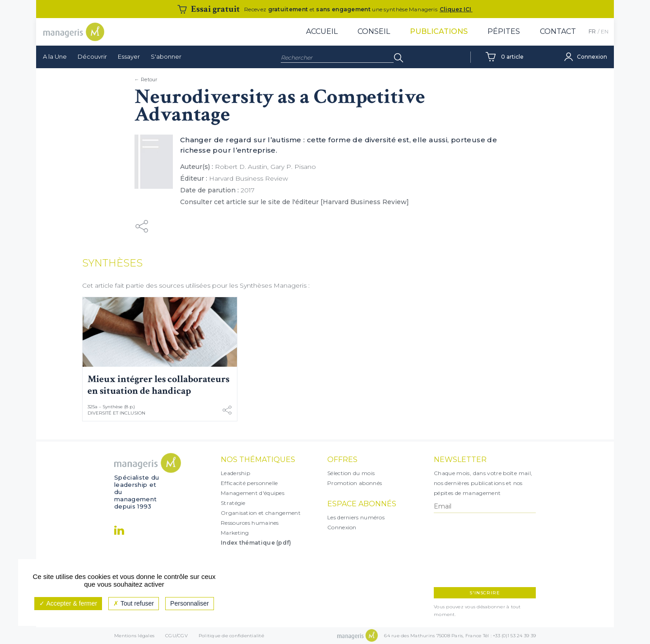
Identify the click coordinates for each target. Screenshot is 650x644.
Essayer (129, 56)
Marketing (235, 533)
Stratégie (233, 503)
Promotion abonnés (355, 483)
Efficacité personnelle (249, 483)
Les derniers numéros (356, 517)
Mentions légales (134, 636)
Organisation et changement (261, 513)
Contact (558, 31)
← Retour (146, 79)
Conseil (374, 31)
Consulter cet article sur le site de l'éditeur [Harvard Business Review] (295, 202)
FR (592, 31)
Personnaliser (190, 603)
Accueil (322, 31)
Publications (439, 31)
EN (605, 31)
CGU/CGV (176, 636)
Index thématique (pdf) (256, 543)
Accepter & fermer (68, 603)
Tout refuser (134, 603)
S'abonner (166, 56)
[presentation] (473, 550)
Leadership (235, 473)
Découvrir (92, 56)
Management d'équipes (253, 493)
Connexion (342, 527)
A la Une (55, 56)
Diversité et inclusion (116, 413)
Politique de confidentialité (231, 636)
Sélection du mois (351, 473)
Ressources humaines (250, 523)
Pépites (504, 31)
